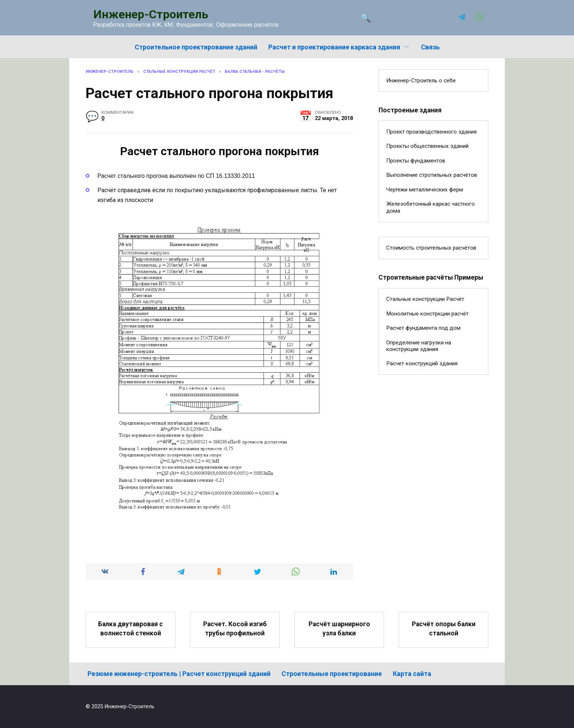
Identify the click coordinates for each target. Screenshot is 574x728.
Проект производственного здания (431, 132)
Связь (430, 47)
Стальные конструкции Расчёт (425, 299)
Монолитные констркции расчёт (427, 314)
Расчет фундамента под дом (423, 328)
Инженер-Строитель (151, 14)
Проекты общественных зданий (427, 146)
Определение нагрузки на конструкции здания (419, 346)
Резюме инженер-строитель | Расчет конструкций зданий (179, 674)
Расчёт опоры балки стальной (444, 629)
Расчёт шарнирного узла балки (339, 629)
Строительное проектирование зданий (196, 47)
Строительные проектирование (332, 674)
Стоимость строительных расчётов (431, 248)
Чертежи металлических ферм (425, 190)
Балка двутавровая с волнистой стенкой (131, 629)
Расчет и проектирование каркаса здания (334, 47)
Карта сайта (412, 674)
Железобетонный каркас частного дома (430, 207)
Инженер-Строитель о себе (421, 81)
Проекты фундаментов (416, 161)
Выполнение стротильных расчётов (432, 175)
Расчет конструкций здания (422, 363)
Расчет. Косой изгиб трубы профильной (235, 629)
